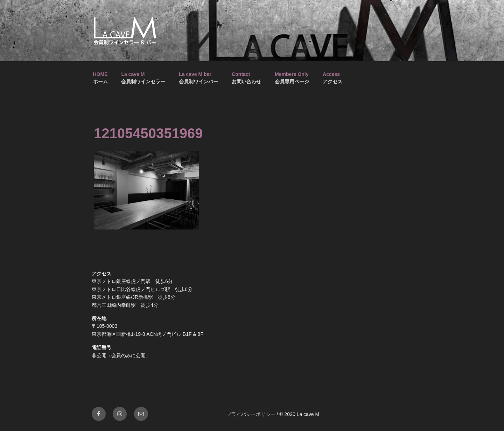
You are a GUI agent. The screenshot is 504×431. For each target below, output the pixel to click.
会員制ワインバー (198, 78)
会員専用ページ (292, 78)
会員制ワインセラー (143, 78)
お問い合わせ (246, 78)
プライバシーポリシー (251, 414)
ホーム (100, 78)
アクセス (332, 78)
